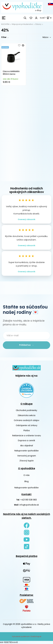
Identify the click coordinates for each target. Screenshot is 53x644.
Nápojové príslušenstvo (22, 24)
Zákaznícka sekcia (26, 415)
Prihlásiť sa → (26, 345)
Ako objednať (27, 446)
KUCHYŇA (5, 24)
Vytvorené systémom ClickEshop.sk (27, 637)
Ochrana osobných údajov (27, 420)
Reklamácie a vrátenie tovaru (27, 436)
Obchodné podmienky (26, 410)
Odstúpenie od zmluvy (27, 425)
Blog (26, 481)
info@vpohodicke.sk (29, 505)
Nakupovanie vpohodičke (26, 451)
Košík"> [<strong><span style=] (46, 18)
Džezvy (38, 24)
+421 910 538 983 (29, 500)
